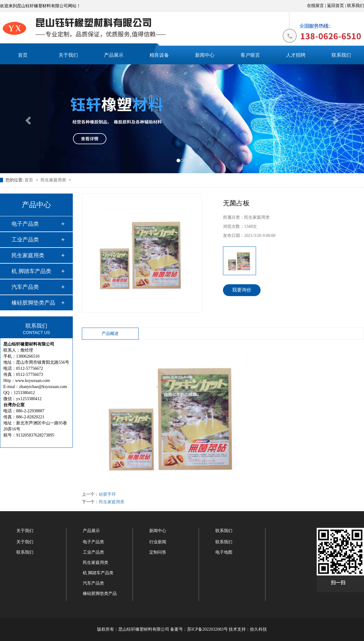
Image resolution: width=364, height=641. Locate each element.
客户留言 (250, 55)
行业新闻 (158, 542)
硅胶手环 (107, 494)
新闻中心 (205, 55)
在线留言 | (317, 6)
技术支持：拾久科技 (248, 629)
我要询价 (242, 290)
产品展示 (114, 55)
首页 (23, 55)
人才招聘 (296, 55)
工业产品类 (25, 240)
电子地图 (224, 552)
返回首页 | (337, 6)
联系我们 (356, 6)
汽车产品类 (25, 287)
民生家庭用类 (54, 180)
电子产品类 (25, 224)
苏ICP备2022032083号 (207, 629)
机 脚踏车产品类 (31, 271)
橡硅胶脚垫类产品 (33, 303)
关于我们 (68, 55)
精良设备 (159, 55)
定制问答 (158, 552)
